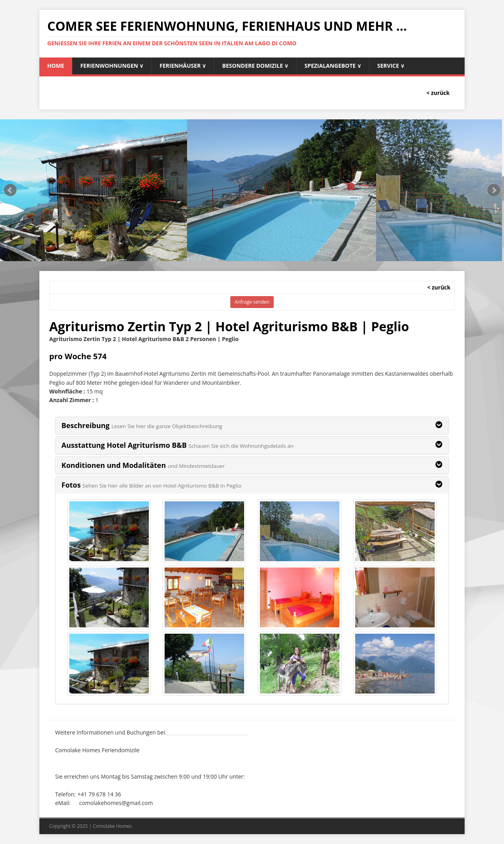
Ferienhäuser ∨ (183, 66)
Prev (10, 190)
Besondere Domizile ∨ (255, 66)
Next (494, 190)
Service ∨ (391, 66)
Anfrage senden (252, 302)
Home (56, 66)
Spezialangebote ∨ (333, 66)
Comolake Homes (112, 826)
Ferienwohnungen (112, 66)
